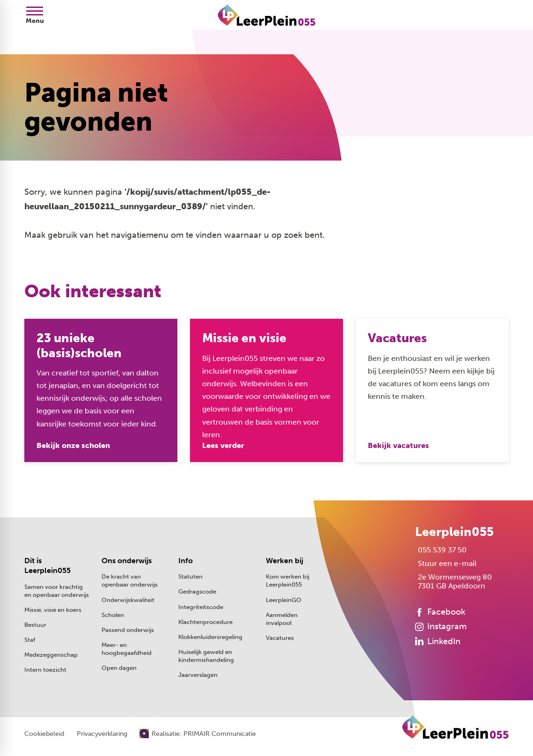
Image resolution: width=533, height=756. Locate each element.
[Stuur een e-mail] (446, 564)
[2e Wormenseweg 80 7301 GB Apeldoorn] (453, 582)
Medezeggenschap (51, 655)
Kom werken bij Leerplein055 (288, 581)
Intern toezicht (45, 670)
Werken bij (285, 561)
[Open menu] (35, 15)
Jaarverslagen (198, 675)
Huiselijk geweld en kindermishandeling (206, 656)
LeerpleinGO (284, 600)
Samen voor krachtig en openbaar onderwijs (57, 591)
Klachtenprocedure (205, 622)
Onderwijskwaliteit (128, 600)
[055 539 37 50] (441, 550)
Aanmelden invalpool (282, 619)
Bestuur (35, 625)
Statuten (190, 577)
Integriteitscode (201, 607)
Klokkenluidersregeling (210, 637)
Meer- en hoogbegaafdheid (127, 649)
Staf (30, 640)
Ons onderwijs (127, 561)
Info (186, 561)
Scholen (113, 615)
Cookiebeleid (44, 734)
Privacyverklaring (102, 734)
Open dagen (119, 668)
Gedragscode (197, 592)
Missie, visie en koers (53, 610)
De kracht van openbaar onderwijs (130, 581)
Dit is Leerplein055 (47, 566)
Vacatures (280, 638)
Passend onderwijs (128, 630)
